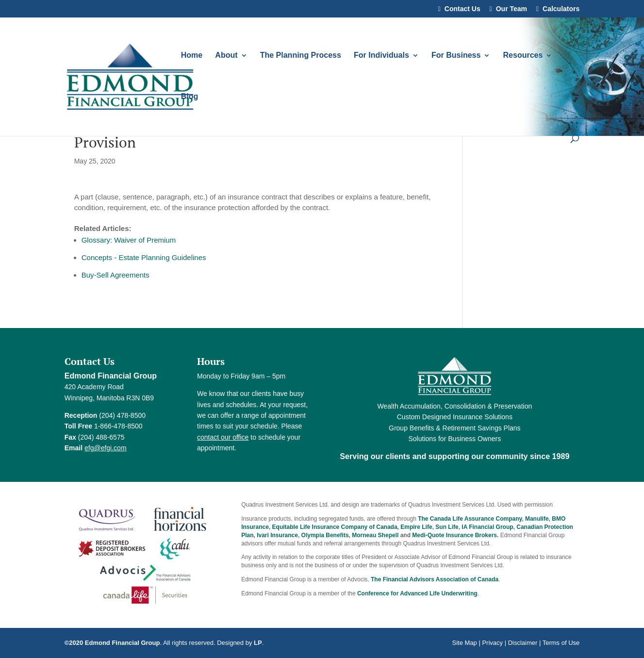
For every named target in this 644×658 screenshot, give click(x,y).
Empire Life (416, 527)
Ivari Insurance (277, 535)
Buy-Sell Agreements (116, 275)
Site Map (464, 643)
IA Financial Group (487, 527)
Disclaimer (523, 643)
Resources (523, 56)
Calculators (561, 9)
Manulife (537, 519)
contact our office (223, 437)
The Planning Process (301, 56)
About (226, 56)
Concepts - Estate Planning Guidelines (144, 257)
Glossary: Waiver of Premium (129, 240)
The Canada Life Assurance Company (470, 519)
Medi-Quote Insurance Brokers (454, 535)
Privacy (492, 643)
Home (192, 56)
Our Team (512, 9)
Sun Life (447, 527)
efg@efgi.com (106, 448)
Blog (190, 97)
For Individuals (381, 56)
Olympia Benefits (325, 535)
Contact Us (462, 9)
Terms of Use (561, 643)
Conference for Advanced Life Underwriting (417, 593)
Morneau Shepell (375, 535)
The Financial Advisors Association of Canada (435, 579)
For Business (456, 56)
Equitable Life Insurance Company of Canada (335, 527)
